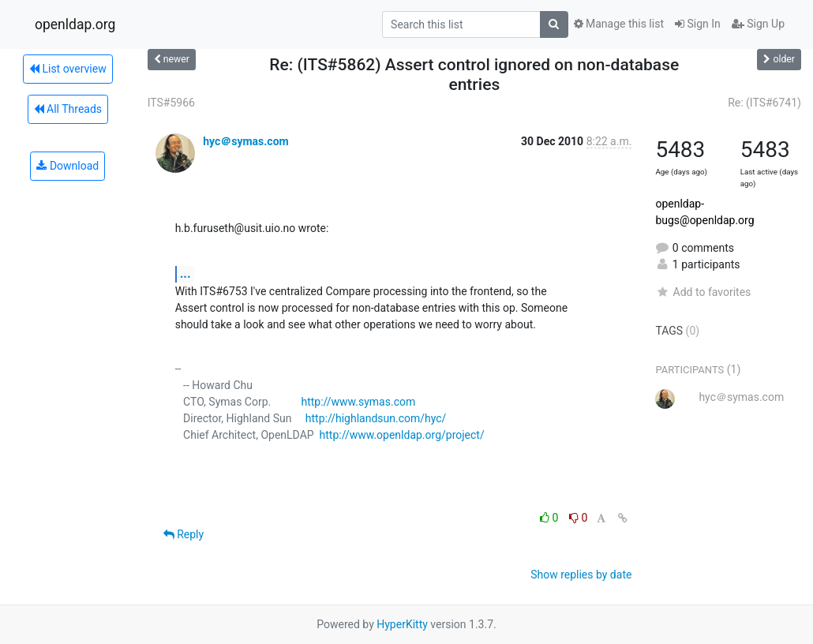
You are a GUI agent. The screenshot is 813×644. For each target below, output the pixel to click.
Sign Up (758, 24)
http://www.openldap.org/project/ (402, 435)
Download (67, 166)
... (185, 273)
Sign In (698, 24)
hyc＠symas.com (246, 141)
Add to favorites (703, 292)
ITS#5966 (171, 103)
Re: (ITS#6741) (764, 103)
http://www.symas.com (358, 402)
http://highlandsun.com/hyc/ (376, 418)
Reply (184, 534)
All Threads (68, 109)
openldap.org (75, 24)
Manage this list (619, 24)
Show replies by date (581, 575)
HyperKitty (402, 624)
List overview (68, 69)
